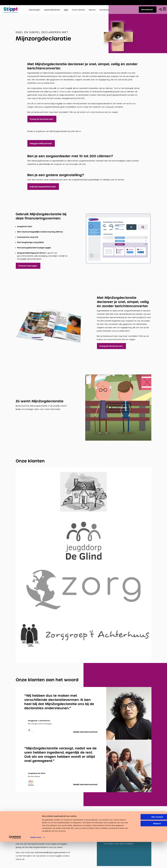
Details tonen (36, 863)
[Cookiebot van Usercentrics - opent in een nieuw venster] (15, 863)
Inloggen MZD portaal (41, 145)
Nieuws (92, 11)
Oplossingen (34, 11)
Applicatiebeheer (52, 11)
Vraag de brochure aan (41, 121)
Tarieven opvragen (28, 268)
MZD (66, 11)
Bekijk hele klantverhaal (85, 734)
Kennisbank (146, 11)
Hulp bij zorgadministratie (43, 189)
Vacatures (157, 2)
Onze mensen (79, 11)
